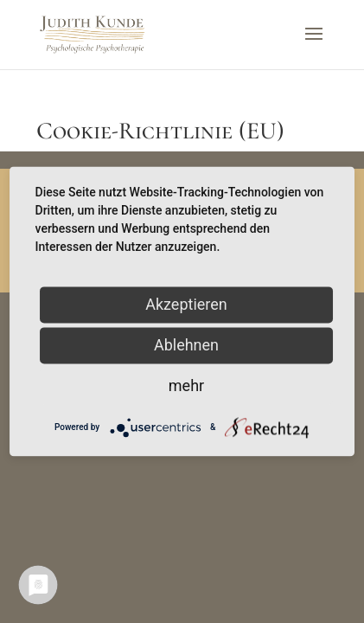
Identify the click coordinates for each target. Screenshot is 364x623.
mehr (186, 385)
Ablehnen (186, 345)
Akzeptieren (186, 304)
